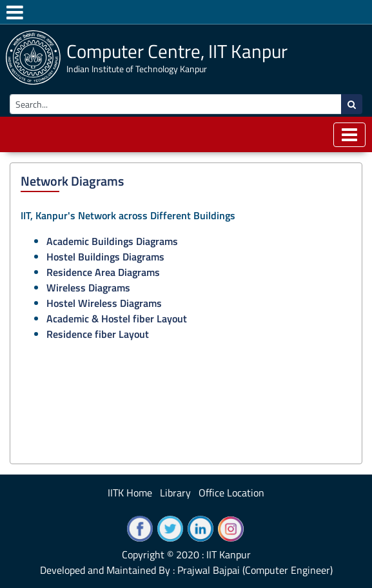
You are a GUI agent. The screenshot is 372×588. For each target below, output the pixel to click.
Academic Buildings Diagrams (112, 241)
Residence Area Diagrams (103, 272)
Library (175, 493)
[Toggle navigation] (349, 135)
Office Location (231, 493)
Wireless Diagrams (88, 288)
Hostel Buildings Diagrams (105, 257)
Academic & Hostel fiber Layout (117, 318)
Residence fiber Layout (98, 334)
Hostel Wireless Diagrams (104, 303)
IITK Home (130, 493)
